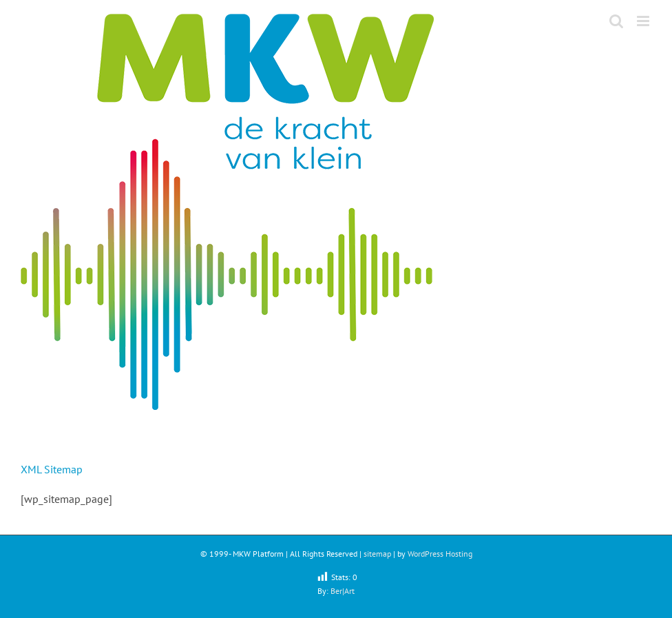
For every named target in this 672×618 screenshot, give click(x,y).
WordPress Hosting (440, 554)
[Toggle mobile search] (616, 21)
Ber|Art (343, 591)
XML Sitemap (52, 469)
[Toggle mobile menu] (644, 21)
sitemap (377, 554)
